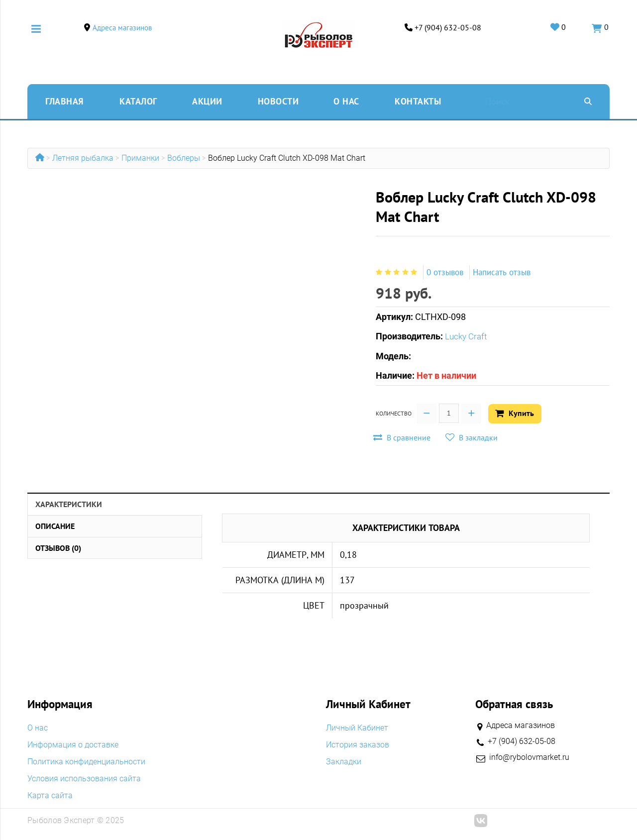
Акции (207, 101)
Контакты (418, 101)
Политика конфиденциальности (86, 761)
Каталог (138, 101)
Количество (394, 413)
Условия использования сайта (84, 778)
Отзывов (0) (58, 547)
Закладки (344, 761)
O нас (346, 101)
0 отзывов (446, 272)
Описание (55, 525)
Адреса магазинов (124, 28)
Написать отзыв (507, 272)
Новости (278, 101)
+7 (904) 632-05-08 (446, 28)
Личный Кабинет (357, 727)
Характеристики (69, 503)
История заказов (358, 744)
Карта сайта (50, 795)
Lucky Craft (467, 336)
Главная (64, 101)
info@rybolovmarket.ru (529, 756)
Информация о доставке (73, 744)
